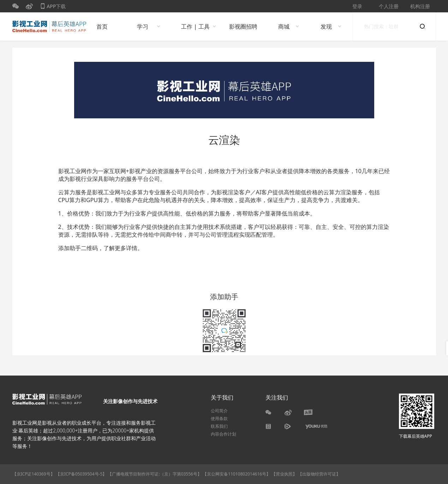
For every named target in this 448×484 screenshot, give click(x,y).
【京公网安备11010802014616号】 (237, 474)
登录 (357, 6)
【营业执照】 (284, 474)
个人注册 (389, 6)
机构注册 (420, 6)
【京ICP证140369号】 (34, 474)
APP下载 (53, 8)
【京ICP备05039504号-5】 (82, 474)
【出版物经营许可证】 (319, 474)
